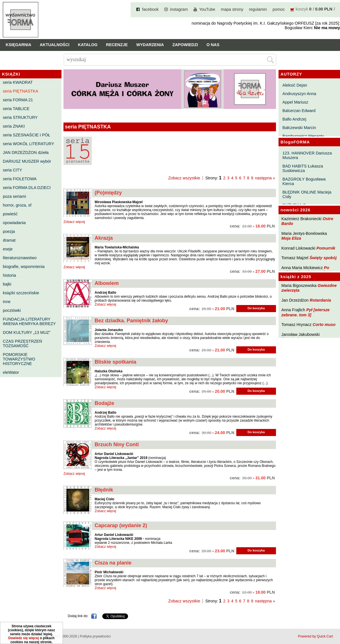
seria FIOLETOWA (20, 179)
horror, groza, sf (17, 205)
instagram (179, 9)
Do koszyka (256, 308)
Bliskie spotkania (115, 362)
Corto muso (324, 325)
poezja (9, 231)
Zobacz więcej (74, 222)
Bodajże (104, 403)
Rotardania (320, 300)
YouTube (207, 9)
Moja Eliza (291, 238)
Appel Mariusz (295, 102)
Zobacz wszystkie (184, 178)
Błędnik (104, 490)
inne (7, 302)
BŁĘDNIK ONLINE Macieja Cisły (307, 194)
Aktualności (55, 45)
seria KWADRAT (18, 82)
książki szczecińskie (21, 293)
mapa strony (232, 9)
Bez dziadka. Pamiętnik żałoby (131, 321)
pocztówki (12, 310)
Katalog (88, 45)
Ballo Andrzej (294, 119)
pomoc (279, 9)
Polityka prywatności (95, 636)
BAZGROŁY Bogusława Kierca (304, 181)
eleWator (11, 372)
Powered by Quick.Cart (315, 636)
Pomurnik (326, 248)
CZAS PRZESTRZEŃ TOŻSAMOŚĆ (22, 344)
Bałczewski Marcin (299, 128)
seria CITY (12, 170)
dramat (9, 240)
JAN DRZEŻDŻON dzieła (26, 153)
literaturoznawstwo (20, 258)
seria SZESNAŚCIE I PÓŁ (26, 135)
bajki (7, 284)
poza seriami (14, 196)
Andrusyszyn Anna (299, 94)
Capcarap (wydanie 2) (121, 525)
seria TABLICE (16, 109)
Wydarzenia (150, 45)
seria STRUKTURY (20, 117)
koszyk (302, 9)
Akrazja (104, 238)
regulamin (258, 9)
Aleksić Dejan (295, 85)
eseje (8, 249)
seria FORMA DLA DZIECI (27, 188)
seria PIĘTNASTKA (21, 91)
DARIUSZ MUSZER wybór (27, 161)
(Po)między (108, 193)
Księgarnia (18, 45)
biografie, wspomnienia (24, 267)
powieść (10, 214)
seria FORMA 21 (18, 100)
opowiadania (14, 223)
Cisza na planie (113, 563)
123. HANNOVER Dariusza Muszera (307, 155)
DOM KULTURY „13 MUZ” (27, 332)
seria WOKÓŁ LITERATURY (28, 144)
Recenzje (117, 45)
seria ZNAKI (14, 126)
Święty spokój (323, 258)
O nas (213, 45)
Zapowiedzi (185, 45)
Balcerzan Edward (299, 111)
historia (9, 275)
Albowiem (107, 283)
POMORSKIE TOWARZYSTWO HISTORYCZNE (19, 359)
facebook (150, 9)
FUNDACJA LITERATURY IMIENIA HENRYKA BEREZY (29, 321)
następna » (265, 178)
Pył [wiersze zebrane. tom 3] (305, 312)
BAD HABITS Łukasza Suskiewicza (303, 168)
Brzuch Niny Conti (117, 445)
